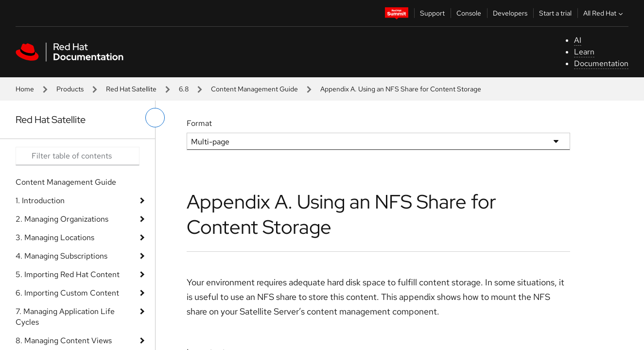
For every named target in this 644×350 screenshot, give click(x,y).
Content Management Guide (254, 89)
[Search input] (78, 156)
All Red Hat (604, 13)
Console (469, 13)
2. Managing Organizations (62, 219)
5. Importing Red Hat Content (68, 274)
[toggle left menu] (155, 118)
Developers (510, 13)
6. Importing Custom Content (67, 293)
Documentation (601, 63)
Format (199, 123)
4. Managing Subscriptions (61, 256)
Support (432, 13)
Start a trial (555, 13)
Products (70, 89)
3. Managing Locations (55, 237)
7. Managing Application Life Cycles (65, 317)
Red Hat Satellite (131, 89)
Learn (584, 52)
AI (578, 40)
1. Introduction (40, 201)
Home (25, 89)
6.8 (184, 89)
